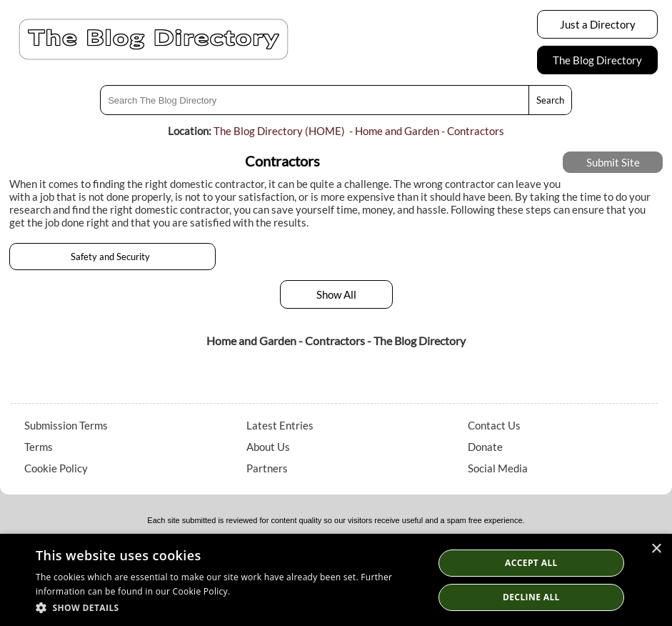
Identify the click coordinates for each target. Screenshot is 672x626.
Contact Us (494, 425)
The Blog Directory (597, 60)
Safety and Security (112, 257)
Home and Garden (397, 131)
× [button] (656, 549)
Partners (267, 468)
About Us (268, 447)
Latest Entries (280, 425)
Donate (485, 447)
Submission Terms (66, 425)
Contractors (476, 131)
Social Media (498, 468)
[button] (229, 607)
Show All (336, 294)
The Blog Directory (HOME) (279, 131)
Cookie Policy (56, 468)
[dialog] (336, 580)
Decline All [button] (531, 597)
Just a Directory (598, 24)
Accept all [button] (531, 563)
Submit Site (613, 162)
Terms (39, 447)
